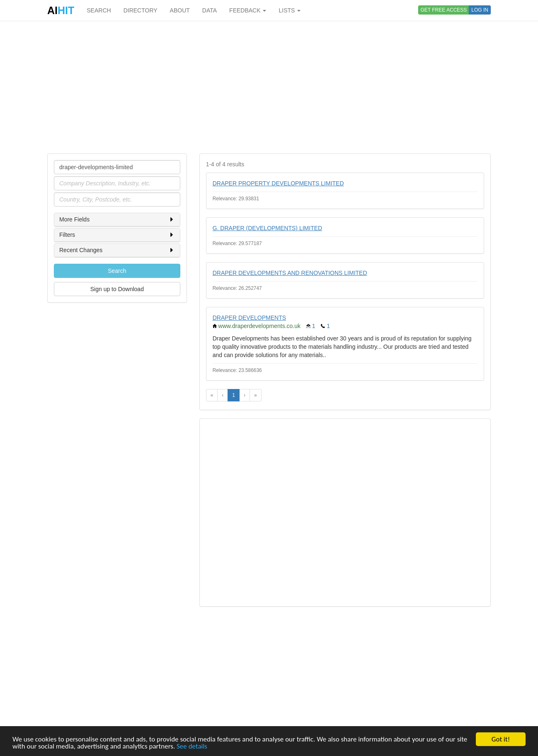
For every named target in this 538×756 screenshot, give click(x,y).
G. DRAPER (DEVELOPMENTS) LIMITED (267, 228)
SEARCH (99, 10)
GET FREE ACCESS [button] (444, 10)
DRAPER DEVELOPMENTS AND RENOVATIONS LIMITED (290, 273)
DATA (210, 10)
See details (192, 747)
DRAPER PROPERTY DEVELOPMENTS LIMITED (278, 183)
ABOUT (180, 10)
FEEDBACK (248, 10)
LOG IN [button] (480, 10)
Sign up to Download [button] (117, 289)
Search (117, 271)
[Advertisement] (269, 87)
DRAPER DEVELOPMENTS (249, 318)
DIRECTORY (141, 10)
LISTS (290, 10)
